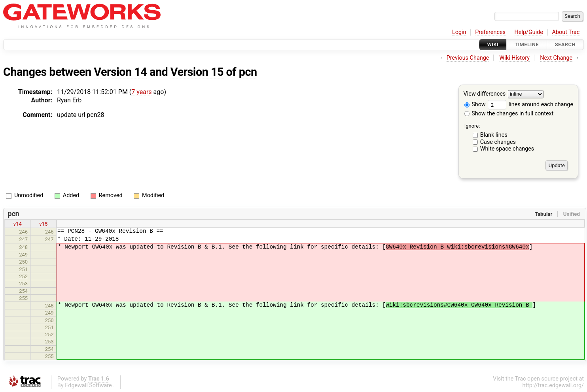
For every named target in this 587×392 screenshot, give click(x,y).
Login (459, 32)
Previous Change (468, 58)
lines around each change (530, 105)
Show (475, 105)
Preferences (490, 32)
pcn (248, 72)
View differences (485, 94)
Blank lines (494, 135)
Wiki (493, 44)
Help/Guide (529, 32)
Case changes (498, 142)
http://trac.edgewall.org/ (553, 385)
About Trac (566, 32)
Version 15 (197, 72)
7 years (141, 92)
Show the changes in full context (509, 114)
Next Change (556, 58)
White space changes (507, 149)
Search (565, 44)
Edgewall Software (88, 385)
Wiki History (515, 58)
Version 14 (120, 72)
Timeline (527, 44)
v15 (43, 224)
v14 (18, 224)
